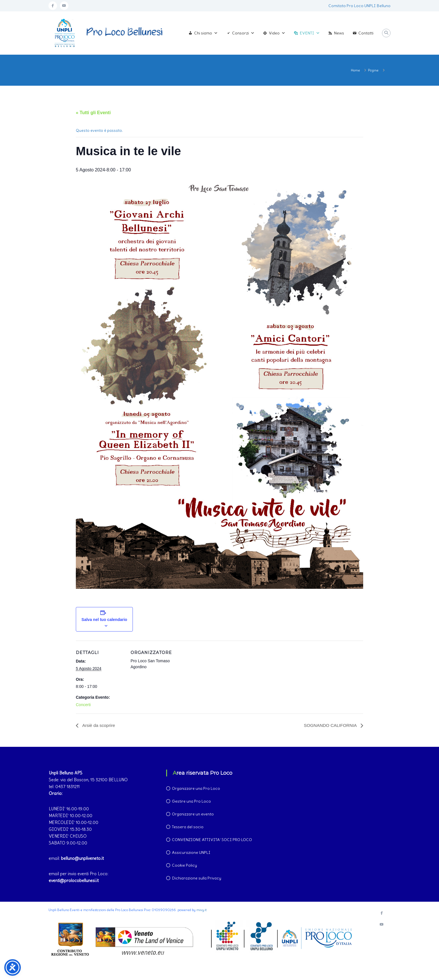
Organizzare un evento (193, 814)
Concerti (83, 705)
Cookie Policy (184, 866)
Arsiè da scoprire (99, 725)
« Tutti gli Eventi (93, 113)
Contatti (366, 33)
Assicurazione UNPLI (191, 853)
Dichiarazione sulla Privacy (197, 878)
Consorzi (243, 33)
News (339, 33)
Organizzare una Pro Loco (196, 789)
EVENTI (310, 33)
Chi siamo (206, 33)
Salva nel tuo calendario (104, 620)
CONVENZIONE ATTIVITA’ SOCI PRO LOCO (212, 840)
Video (277, 33)
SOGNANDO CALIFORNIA (330, 725)
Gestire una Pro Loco (191, 801)
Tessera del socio (188, 827)
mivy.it (202, 910)
